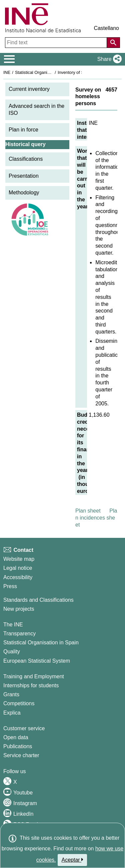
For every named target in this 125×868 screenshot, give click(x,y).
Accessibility (18, 577)
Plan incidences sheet (96, 518)
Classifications (26, 159)
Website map (19, 559)
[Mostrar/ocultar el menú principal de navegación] (9, 59)
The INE (13, 625)
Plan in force (23, 130)
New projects (19, 609)
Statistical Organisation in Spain (45, 72)
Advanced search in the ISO (36, 109)
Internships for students (31, 685)
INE (7, 72)
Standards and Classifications (38, 600)
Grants (11, 694)
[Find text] (57, 43)
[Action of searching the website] (113, 43)
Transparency (19, 634)
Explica (12, 713)
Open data (16, 737)
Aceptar (72, 860)
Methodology (24, 193)
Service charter (21, 755)
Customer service (24, 728)
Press (10, 586)
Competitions (19, 703)
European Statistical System (37, 661)
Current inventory (29, 89)
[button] (108, 59)
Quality (12, 651)
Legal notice (18, 568)
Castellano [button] (106, 28)
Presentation (24, 176)
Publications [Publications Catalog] (18, 746)
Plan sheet (88, 511)
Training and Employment (34, 676)
